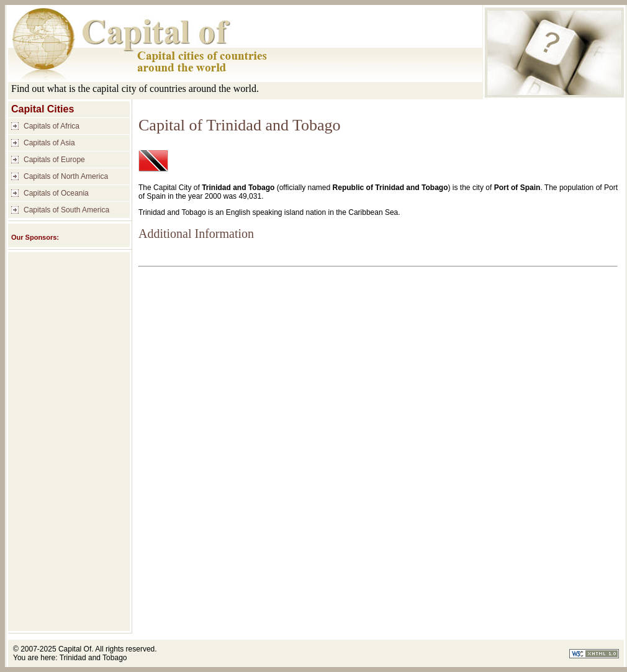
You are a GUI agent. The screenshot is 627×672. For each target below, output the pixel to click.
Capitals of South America (66, 210)
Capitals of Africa (52, 126)
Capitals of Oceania (56, 193)
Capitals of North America (66, 176)
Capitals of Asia (49, 143)
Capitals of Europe (54, 160)
